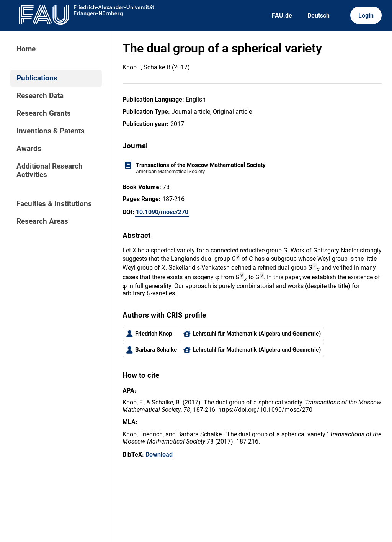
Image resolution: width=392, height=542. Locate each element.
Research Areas (42, 221)
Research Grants (44, 113)
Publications (37, 78)
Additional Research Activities (50, 170)
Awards (29, 149)
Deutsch (318, 16)
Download (159, 456)
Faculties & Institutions (54, 204)
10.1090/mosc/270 (162, 212)
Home (26, 49)
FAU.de (282, 16)
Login (366, 16)
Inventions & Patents (51, 131)
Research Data (40, 96)
